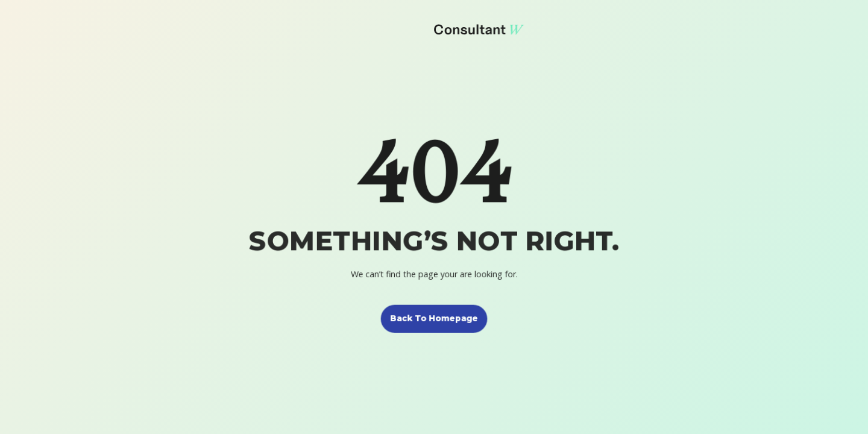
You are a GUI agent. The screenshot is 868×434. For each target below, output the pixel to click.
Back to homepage (434, 318)
